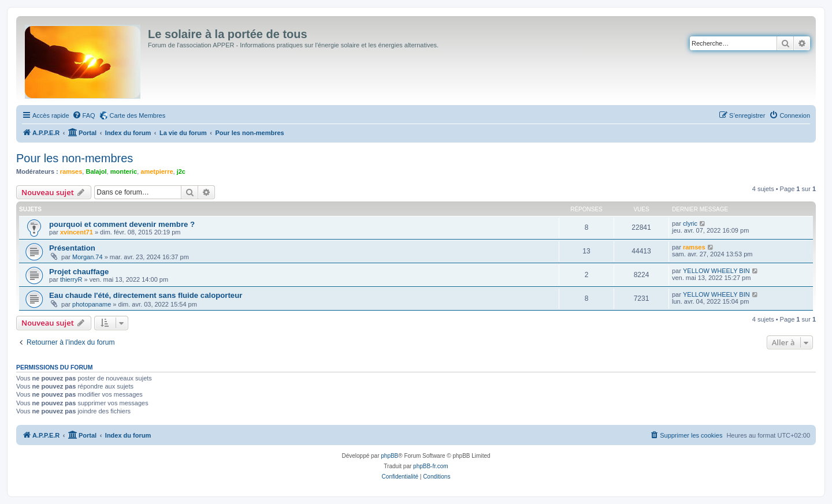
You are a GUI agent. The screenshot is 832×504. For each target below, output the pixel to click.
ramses (71, 171)
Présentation (72, 248)
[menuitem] (84, 115)
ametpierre (157, 171)
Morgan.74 (88, 257)
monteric (124, 171)
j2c (181, 171)
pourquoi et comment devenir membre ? (122, 224)
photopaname (92, 304)
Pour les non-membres (75, 158)
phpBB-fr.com (431, 466)
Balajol (96, 171)
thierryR (71, 279)
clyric (690, 223)
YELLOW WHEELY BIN (716, 271)
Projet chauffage (79, 272)
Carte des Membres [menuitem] (138, 115)
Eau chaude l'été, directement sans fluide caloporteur (146, 295)
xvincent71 (77, 232)
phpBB (389, 456)
